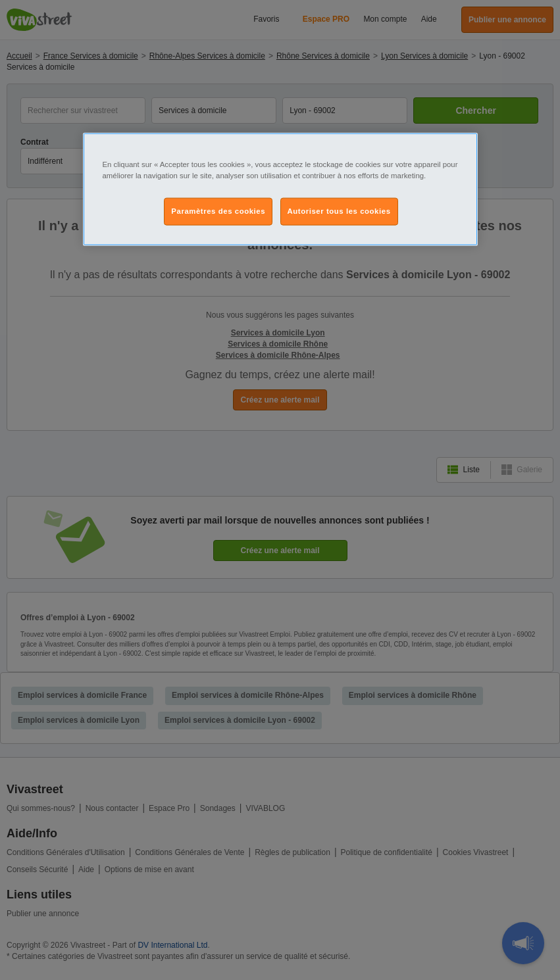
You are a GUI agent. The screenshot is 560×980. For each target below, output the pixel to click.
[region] (280, 189)
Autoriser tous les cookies (339, 210)
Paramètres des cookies (218, 210)
